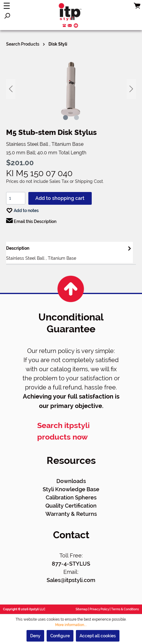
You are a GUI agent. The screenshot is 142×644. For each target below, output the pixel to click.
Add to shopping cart (60, 198)
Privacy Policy (99, 609)
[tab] (69, 252)
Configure (60, 636)
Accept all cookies (98, 636)
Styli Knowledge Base (71, 489)
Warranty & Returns (71, 514)
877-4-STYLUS (71, 564)
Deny (35, 636)
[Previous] (11, 89)
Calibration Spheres (71, 497)
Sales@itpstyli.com (71, 580)
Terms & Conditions (125, 609)
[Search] (7, 16)
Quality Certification (71, 506)
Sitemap (82, 609)
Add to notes (22, 209)
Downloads (71, 481)
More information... (71, 625)
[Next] (131, 89)
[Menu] (7, 6)
